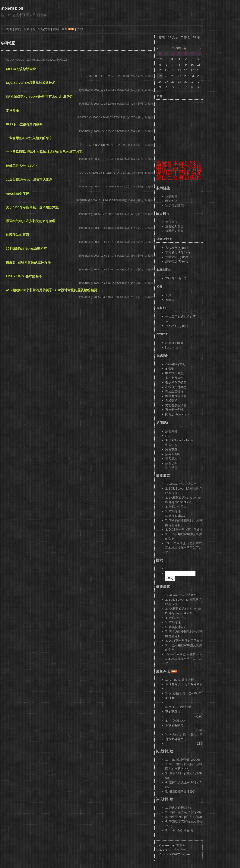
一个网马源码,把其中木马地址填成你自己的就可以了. (45, 152)
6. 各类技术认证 (176, 516)
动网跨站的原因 (17, 235)
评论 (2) (142, 90)
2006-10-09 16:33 (104, 297)
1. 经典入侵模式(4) (178, 808)
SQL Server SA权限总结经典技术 (31, 83)
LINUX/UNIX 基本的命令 (24, 276)
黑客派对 (171, 431)
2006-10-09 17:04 (104, 269)
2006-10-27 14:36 (103, 76)
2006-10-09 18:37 (104, 228)
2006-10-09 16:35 (104, 283)
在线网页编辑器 (176, 396)
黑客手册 (171, 468)
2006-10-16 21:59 (103, 145)
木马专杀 (12, 110)
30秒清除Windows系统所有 (26, 249)
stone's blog (12, 8)
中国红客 (171, 445)
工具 (168, 295)
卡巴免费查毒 (174, 378)
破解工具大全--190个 (21, 166)
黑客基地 (171, 459)
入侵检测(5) (173, 248)
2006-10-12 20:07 (104, 187)
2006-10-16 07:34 (104, 159)
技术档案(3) (173, 326)
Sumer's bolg (174, 343)
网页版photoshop (177, 414)
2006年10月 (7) (176, 278)
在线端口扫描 (174, 391)
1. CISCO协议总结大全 (181, 484)
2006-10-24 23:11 (104, 90)
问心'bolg (171, 347)
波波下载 (171, 450)
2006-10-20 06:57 (103, 117)
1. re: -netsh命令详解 (179, 679)
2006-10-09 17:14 (104, 256)
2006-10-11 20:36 (101, 200)
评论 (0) (142, 104)
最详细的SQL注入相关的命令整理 (31, 221)
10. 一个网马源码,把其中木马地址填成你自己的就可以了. (184, 548)
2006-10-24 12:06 (104, 104)
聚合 (64, 29)
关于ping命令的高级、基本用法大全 (32, 207)
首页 (18, 29)
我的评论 (171, 201)
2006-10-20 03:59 (104, 131)
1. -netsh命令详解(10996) (182, 760)
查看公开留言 (174, 226)
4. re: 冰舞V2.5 (175, 721)
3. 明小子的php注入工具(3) (184, 817)
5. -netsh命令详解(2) (179, 830)
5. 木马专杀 (173, 511)
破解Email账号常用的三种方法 (28, 262)
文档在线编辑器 (176, 405)
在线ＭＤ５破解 (176, 382)
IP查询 (170, 369)
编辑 (151, 76)
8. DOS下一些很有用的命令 (184, 529)
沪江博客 (180, 850)
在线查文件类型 (176, 387)
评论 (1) (142, 76)
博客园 (181, 845)
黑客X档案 (172, 454)
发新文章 (44, 29)
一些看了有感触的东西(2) (182, 317)
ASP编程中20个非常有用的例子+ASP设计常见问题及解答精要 (51, 290)
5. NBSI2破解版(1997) (180, 791)
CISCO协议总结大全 (21, 69)
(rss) (185, 248)
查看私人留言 (174, 231)
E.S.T (169, 436)
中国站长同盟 (174, 373)
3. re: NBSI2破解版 (178, 707)
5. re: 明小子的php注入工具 (184, 734)
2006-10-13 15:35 (103, 173)
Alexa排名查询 (175, 364)
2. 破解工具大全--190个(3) (183, 812)
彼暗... (170, 300)
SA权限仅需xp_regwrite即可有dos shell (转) (39, 97)
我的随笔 (171, 196)
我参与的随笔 (174, 205)
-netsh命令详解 (17, 193)
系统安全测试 (174, 410)
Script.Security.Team (179, 440)
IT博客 (8, 29)
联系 (56, 29)
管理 (80, 29)
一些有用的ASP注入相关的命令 (29, 138)
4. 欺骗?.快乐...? (176, 507)
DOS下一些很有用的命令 (24, 124)
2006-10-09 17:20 (104, 242)
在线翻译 (171, 401)
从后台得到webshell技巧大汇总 (29, 180)
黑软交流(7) (173, 261)
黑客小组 (171, 463)
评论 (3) (142, 173)
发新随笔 (30, 29)
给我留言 (171, 222)
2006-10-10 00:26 (104, 214)
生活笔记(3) (173, 257)
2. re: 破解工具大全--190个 (183, 693)
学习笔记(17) (174, 252)
